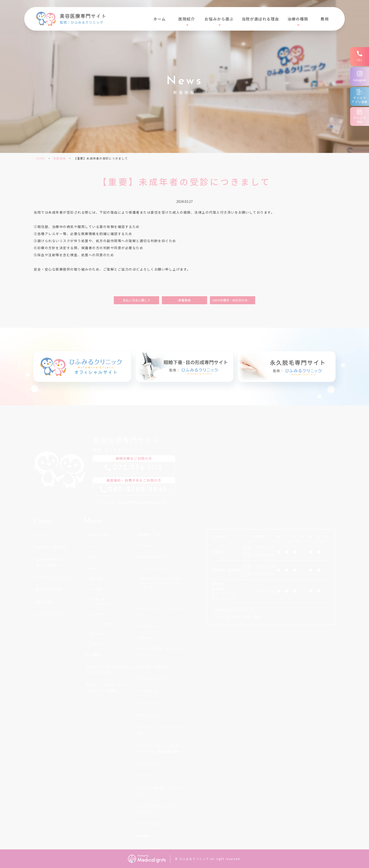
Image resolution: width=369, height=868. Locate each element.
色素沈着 (96, 579)
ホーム (160, 19)
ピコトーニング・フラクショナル (160, 611)
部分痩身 (93, 655)
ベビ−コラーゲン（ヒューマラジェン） (159, 809)
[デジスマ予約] (360, 116)
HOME (41, 158)
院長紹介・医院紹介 (52, 547)
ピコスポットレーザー (154, 557)
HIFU (144, 597)
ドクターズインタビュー (55, 577)
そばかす (93, 557)
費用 (325, 19)
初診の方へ (45, 602)
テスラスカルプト (151, 824)
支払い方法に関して (137, 300)
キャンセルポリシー (52, 614)
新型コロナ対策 (48, 589)
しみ (93, 546)
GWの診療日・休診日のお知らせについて (234, 300)
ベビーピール (147, 691)
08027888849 (138, 490)
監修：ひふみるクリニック (139, 443)
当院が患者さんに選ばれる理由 (50, 562)
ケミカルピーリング (153, 679)
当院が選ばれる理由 (260, 19)
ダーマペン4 (147, 626)
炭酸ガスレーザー (152, 638)
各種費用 (144, 836)
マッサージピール (151, 703)
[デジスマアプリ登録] (360, 96)
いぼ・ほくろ (99, 644)
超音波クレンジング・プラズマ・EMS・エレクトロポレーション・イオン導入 (162, 583)
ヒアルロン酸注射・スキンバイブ (160, 791)
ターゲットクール (151, 764)
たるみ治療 (97, 614)
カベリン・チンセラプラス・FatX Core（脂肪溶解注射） (160, 748)
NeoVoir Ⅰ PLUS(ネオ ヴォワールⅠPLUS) (109, 670)
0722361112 (138, 468)
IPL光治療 (147, 546)
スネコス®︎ (145, 776)
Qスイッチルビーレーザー (157, 568)
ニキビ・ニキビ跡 (102, 624)
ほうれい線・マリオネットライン (103, 601)
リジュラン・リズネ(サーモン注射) (160, 730)
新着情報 (60, 158)
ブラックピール (149, 715)
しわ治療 (96, 589)
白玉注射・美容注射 (153, 666)
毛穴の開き (97, 634)
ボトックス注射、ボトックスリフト (160, 651)
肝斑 (93, 569)
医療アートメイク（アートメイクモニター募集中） (109, 688)
